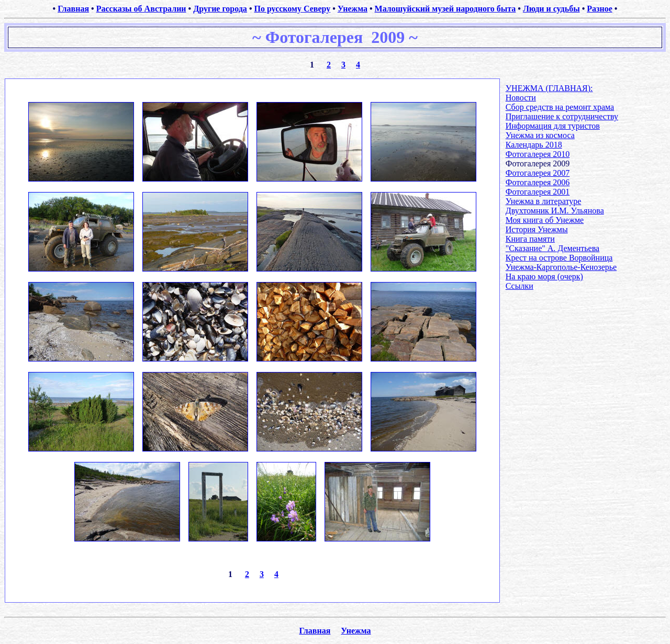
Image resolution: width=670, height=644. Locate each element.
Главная (73, 9)
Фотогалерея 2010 (538, 154)
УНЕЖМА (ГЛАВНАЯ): (549, 88)
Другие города (220, 9)
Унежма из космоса (540, 135)
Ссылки (520, 286)
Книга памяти (530, 239)
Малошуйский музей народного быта (445, 9)
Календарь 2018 (534, 145)
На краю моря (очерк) (544, 276)
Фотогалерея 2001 (538, 192)
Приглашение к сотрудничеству (562, 116)
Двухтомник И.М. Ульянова (555, 211)
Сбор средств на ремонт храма (560, 107)
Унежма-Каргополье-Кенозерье (561, 267)
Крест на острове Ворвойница (559, 258)
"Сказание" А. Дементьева (552, 248)
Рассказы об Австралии (141, 9)
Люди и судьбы (551, 9)
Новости (521, 98)
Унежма (353, 9)
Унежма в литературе (544, 201)
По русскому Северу (292, 9)
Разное (600, 9)
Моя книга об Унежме (545, 220)
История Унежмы (537, 229)
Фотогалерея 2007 (538, 173)
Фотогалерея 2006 (538, 182)
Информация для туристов (553, 126)
